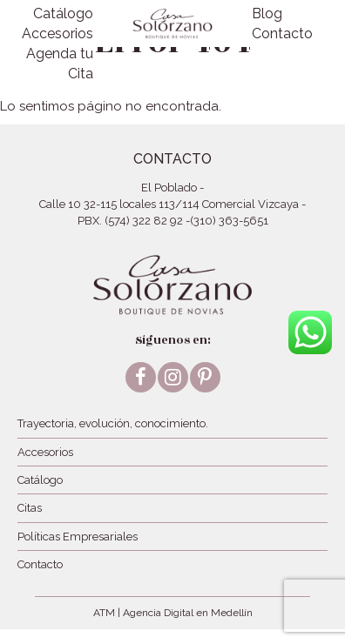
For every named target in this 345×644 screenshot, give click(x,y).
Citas (30, 508)
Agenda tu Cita (60, 64)
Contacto (282, 34)
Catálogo (63, 13)
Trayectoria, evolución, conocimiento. (113, 423)
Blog (267, 13)
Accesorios (57, 34)
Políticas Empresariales (78, 537)
